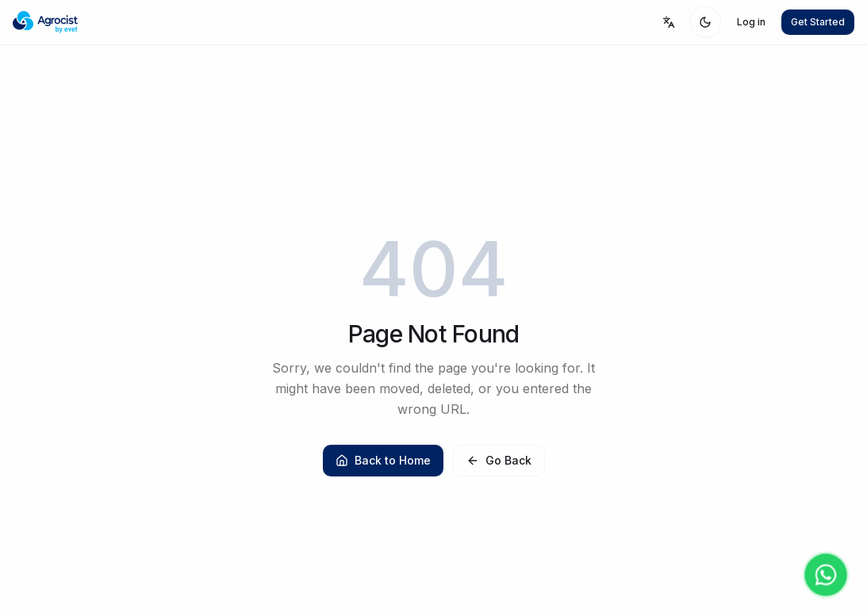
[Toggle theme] (705, 22)
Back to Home (383, 460)
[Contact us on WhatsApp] (826, 575)
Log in (751, 22)
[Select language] (669, 22)
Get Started (818, 22)
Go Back (499, 460)
